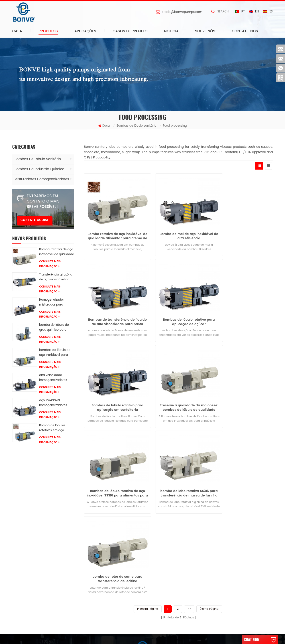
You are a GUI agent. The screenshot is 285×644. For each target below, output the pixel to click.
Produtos (48, 32)
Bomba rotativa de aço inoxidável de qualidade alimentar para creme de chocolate (57, 253)
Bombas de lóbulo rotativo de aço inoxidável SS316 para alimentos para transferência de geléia (114, 390)
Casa (17, 32)
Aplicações (85, 32)
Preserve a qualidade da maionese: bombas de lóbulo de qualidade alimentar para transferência (243, 311)
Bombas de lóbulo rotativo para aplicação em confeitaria (178, 311)
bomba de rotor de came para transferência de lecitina (243, 390)
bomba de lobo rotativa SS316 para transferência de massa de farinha (178, 390)
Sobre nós (205, 32)
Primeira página (147, 420)
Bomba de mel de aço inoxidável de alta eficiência (178, 231)
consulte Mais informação (50, 265)
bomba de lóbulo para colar (79, 583)
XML (19, 598)
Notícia (171, 32)
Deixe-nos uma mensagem (142, 512)
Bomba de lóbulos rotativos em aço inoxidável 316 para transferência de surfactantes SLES (53, 429)
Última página (209, 420)
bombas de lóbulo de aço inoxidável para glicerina (55, 353)
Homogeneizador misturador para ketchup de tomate (53, 303)
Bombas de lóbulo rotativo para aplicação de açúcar (114, 311)
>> (189, 420)
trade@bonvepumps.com (182, 12)
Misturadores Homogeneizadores (40, 180)
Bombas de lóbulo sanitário (136, 127)
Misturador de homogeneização (82, 591)
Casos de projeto (130, 32)
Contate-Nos (245, 32)
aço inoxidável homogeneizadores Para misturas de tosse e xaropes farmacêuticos (56, 404)
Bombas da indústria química (37, 170)
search (220, 12)
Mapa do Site (25, 589)
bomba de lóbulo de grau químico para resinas (54, 328)
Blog (19, 581)
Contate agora (34, 221)
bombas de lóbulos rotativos (79, 546)
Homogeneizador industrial (78, 609)
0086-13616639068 (140, 577)
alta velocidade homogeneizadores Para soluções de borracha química (53, 379)
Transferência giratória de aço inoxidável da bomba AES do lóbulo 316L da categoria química (56, 278)
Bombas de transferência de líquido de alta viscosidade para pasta (243, 231)
